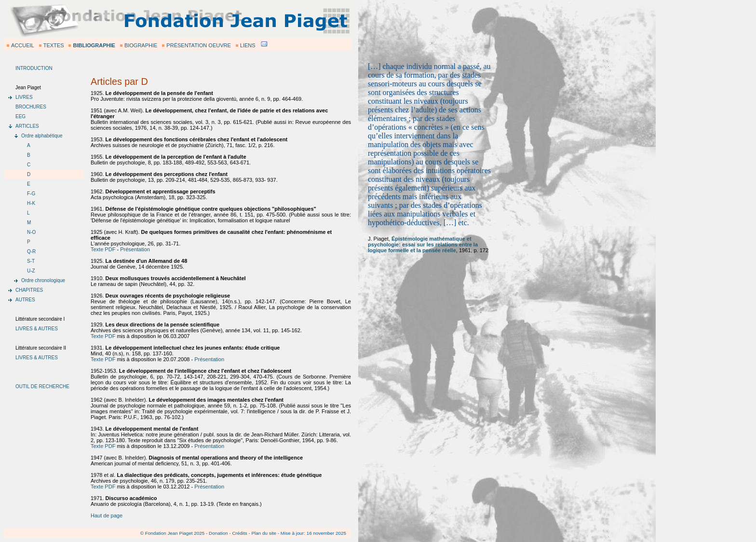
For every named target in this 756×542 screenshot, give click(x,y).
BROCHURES (31, 107)
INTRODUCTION (34, 68)
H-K (31, 203)
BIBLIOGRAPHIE (94, 45)
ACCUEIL (23, 45)
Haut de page (107, 515)
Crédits (239, 533)
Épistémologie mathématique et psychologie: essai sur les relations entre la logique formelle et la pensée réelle (423, 244)
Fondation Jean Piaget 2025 (175, 533)
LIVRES (24, 97)
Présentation (135, 249)
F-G (31, 194)
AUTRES (25, 300)
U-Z (31, 271)
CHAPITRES (29, 290)
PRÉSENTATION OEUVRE (198, 45)
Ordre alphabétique (42, 136)
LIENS (248, 45)
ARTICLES (27, 126)
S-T (31, 261)
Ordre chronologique (43, 280)
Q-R (31, 251)
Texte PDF (103, 249)
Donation (218, 533)
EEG (20, 116)
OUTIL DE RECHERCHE (42, 386)
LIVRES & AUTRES (37, 329)
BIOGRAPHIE (141, 45)
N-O (31, 232)
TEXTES (54, 45)
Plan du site (264, 533)
